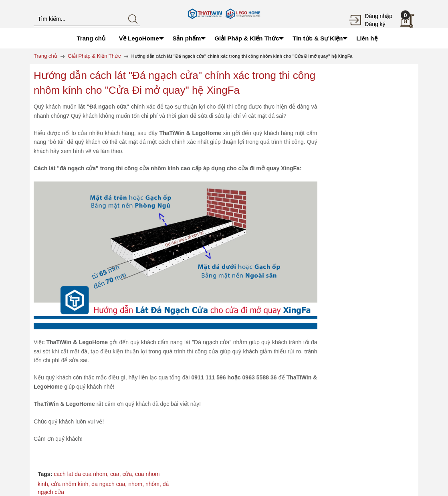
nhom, (137, 484)
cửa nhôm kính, (71, 484)
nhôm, (154, 484)
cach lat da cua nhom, (82, 474)
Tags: (45, 474)
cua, (116, 474)
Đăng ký (375, 24)
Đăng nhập (378, 16)
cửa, (129, 474)
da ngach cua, (110, 484)
